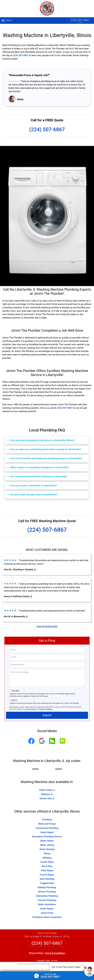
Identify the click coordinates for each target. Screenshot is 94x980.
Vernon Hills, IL (47, 795)
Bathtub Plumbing (47, 884)
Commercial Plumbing (47, 825)
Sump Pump (47, 910)
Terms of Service (68, 961)
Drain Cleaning (47, 846)
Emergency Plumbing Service (47, 833)
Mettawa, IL (47, 791)
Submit (47, 712)
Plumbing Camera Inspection (47, 914)
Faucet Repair (47, 871)
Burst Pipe (47, 863)
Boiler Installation (47, 901)
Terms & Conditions (46, 706)
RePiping (47, 854)
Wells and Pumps (47, 820)
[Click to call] (47, 976)
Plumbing (47, 816)
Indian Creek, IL (47, 787)
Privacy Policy (31, 706)
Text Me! (15, 687)
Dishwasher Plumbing (47, 893)
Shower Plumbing (47, 888)
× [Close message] (82, 964)
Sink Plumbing (47, 876)
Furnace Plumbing (47, 897)
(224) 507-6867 (80, 20)
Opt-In (14, 697)
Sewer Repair (47, 829)
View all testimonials (47, 623)
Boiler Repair (47, 905)
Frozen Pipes (47, 859)
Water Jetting (47, 842)
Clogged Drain (47, 880)
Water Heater (47, 837)
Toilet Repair (47, 867)
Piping (47, 850)
